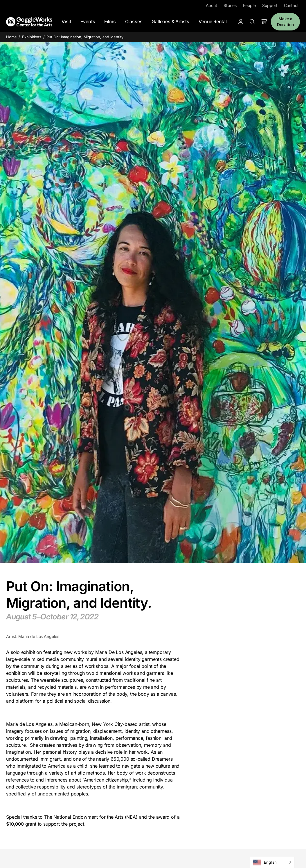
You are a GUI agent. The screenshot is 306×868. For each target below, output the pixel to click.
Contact (291, 5)
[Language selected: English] (272, 862)
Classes (134, 21)
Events (88, 21)
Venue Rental (213, 21)
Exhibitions (32, 37)
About (212, 5)
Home (11, 37)
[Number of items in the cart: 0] (264, 22)
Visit (66, 21)
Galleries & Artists (170, 21)
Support (270, 5)
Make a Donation (285, 22)
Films (110, 21)
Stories (230, 5)
